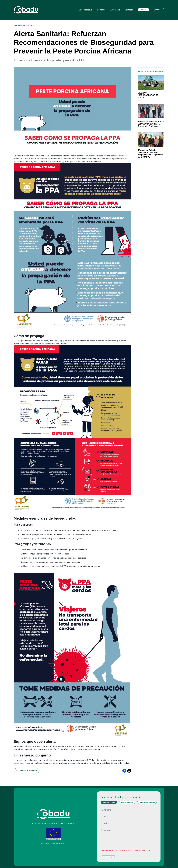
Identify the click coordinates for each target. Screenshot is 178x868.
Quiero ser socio (127, 802)
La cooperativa (85, 10)
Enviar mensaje (108, 857)
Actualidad (115, 10)
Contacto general (109, 802)
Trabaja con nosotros (147, 802)
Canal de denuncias (58, 843)
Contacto (129, 10)
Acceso (143, 10)
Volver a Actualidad (27, 771)
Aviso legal (45, 843)
